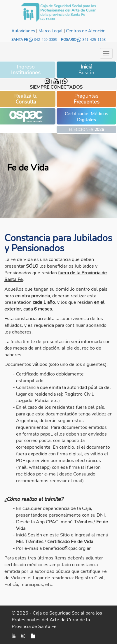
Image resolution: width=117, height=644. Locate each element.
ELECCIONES (86, 130)
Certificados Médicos (87, 117)
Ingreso (26, 70)
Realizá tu (26, 99)
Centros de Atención (86, 31)
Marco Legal (50, 31)
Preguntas (87, 99)
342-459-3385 (43, 40)
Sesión (86, 70)
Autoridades (23, 31)
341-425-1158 (91, 40)
